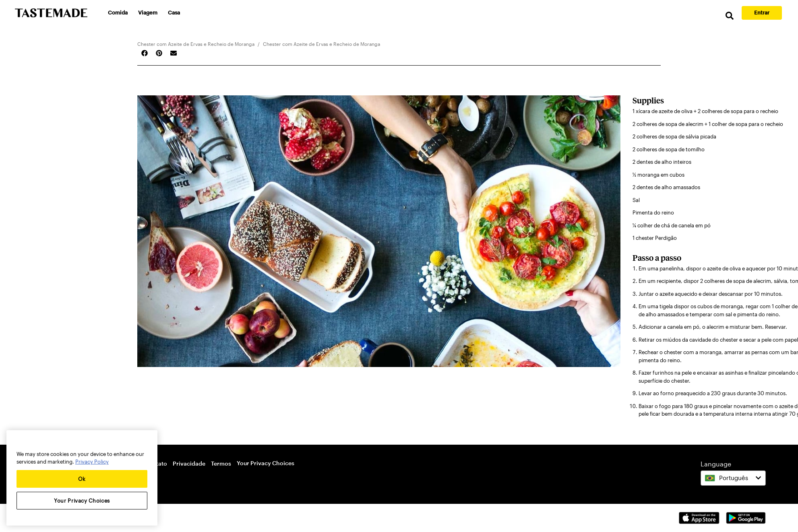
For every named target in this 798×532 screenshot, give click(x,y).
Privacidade (189, 463)
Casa (174, 12)
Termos (221, 463)
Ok (82, 479)
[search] (730, 16)
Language (716, 464)
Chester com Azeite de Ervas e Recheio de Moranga (196, 44)
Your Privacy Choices (266, 463)
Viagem (148, 12)
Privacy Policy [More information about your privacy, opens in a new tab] (92, 462)
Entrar (762, 12)
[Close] (147, 442)
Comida (118, 12)
